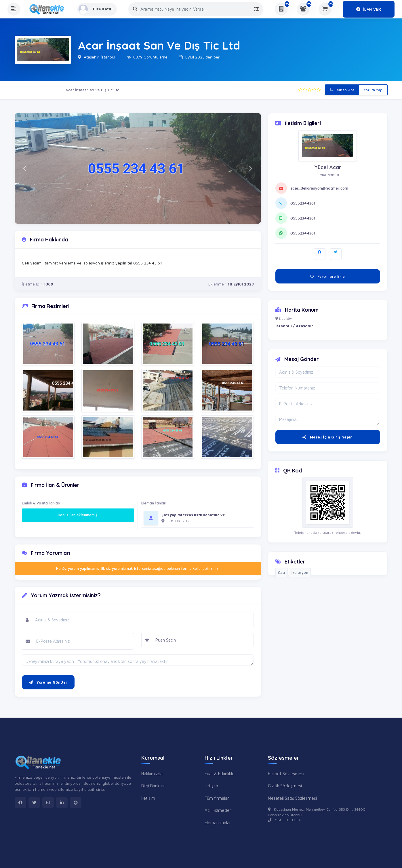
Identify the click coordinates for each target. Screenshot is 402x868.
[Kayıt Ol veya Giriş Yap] (97, 9)
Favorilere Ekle (328, 276)
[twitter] (34, 803)
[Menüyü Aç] (14, 9)
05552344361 (303, 203)
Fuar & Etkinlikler (220, 774)
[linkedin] (62, 803)
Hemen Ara (342, 90)
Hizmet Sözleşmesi (286, 774)
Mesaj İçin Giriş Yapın (327, 437)
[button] (25, 168)
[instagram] (48, 803)
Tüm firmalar (217, 798)
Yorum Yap (373, 90)
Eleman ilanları (218, 822)
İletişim (148, 798)
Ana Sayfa (24, 90)
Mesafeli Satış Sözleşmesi (292, 798)
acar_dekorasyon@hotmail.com (319, 188)
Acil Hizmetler (218, 810)
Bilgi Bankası (153, 786)
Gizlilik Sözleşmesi (285, 786)
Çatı (282, 572)
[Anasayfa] (49, 9)
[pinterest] (76, 803)
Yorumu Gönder (48, 682)
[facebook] (20, 803)
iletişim (211, 786)
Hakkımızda (152, 774)
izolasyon (300, 572)
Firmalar (50, 90)
